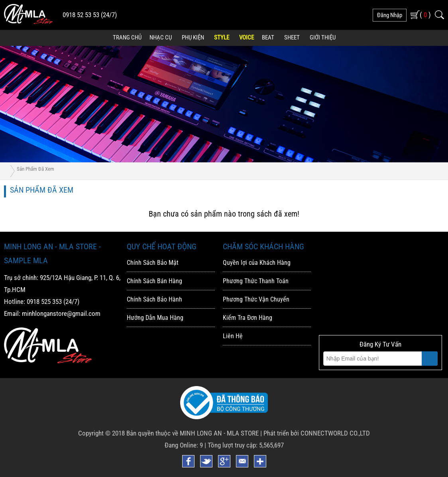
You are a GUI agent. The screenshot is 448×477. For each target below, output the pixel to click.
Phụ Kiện (193, 37)
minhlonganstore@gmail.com (61, 313)
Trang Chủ (127, 37)
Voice (247, 37)
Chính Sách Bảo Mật (153, 263)
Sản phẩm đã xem (35, 169)
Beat (268, 37)
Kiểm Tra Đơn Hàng (248, 318)
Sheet (292, 37)
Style (222, 37)
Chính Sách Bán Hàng (154, 281)
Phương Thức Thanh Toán (256, 281)
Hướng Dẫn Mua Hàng (155, 318)
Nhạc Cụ (161, 37)
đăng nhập (390, 15)
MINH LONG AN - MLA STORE (219, 433)
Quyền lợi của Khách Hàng (257, 263)
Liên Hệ (233, 336)
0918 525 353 (44, 302)
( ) (425, 15)
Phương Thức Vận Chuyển (256, 299)
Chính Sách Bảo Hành (154, 299)
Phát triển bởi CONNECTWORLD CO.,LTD (317, 433)
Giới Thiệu (323, 37)
